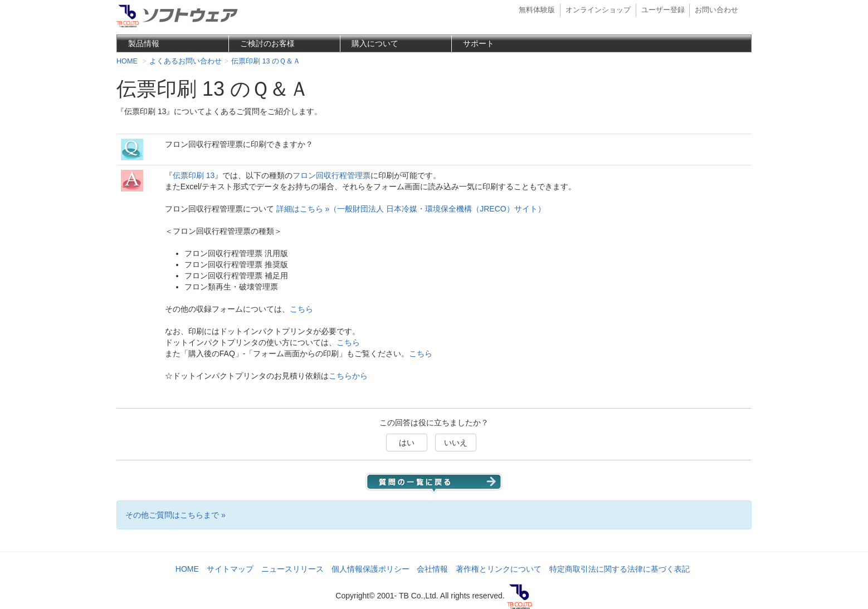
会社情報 (432, 569)
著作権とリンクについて (499, 569)
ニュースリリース (292, 569)
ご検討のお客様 (267, 43)
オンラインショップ (598, 10)
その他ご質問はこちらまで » (175, 515)
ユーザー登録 (663, 10)
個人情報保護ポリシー (370, 569)
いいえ (456, 443)
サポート (479, 43)
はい (407, 443)
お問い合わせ (716, 10)
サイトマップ (230, 569)
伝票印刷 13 (194, 175)
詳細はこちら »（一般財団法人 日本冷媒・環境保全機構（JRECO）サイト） (411, 209)
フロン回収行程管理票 (331, 175)
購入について (375, 43)
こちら (301, 309)
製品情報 (144, 43)
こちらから (348, 376)
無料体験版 (537, 10)
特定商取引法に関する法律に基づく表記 (620, 569)
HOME (187, 569)
